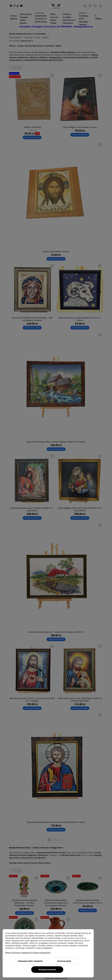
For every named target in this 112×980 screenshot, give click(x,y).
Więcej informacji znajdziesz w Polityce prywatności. (28, 953)
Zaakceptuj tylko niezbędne (30, 961)
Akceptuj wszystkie (47, 969)
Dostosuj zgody (64, 961)
